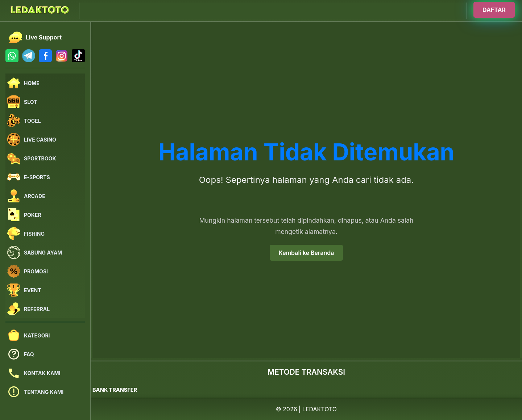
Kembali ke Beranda (306, 253)
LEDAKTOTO (320, 409)
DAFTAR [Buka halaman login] (494, 10)
